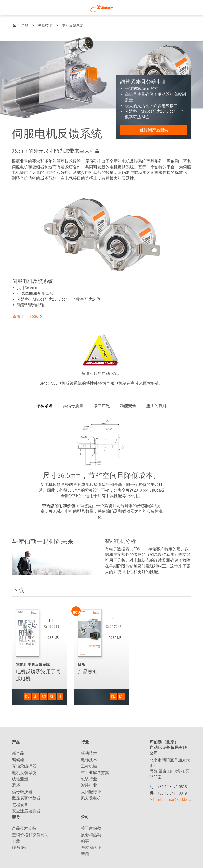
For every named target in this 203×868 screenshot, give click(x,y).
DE (27, 696)
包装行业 (89, 779)
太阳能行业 (91, 792)
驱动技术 (89, 753)
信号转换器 (22, 792)
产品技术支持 (24, 828)
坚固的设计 (157, 406)
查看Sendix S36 (25, 317)
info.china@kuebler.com (177, 800)
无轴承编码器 (24, 766)
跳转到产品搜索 (154, 130)
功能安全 (128, 406)
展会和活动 (91, 835)
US (44, 696)
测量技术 (45, 25)
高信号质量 (73, 406)
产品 (25, 25)
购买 (85, 841)
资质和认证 (91, 848)
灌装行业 (89, 785)
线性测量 (20, 779)
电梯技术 (89, 760)
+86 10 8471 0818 (172, 787)
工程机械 (89, 766)
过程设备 (20, 805)
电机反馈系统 (24, 773)
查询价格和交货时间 (30, 835)
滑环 (16, 785)
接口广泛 (102, 406)
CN (52, 696)
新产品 (18, 753)
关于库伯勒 (91, 828)
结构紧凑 (45, 406)
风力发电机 (91, 798)
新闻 (85, 854)
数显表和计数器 (26, 798)
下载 (16, 841)
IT (60, 696)
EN (35, 696)
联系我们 (20, 848)
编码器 (18, 760)
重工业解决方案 (95, 773)
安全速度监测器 (26, 811)
